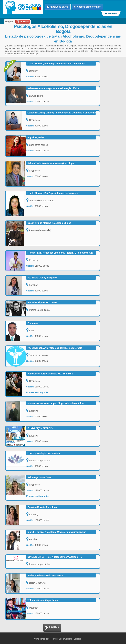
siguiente (52, 628)
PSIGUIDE (111, 14)
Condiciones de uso (43, 639)
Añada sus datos (57, 7)
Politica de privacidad (63, 639)
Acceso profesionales (87, 7)
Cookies (77, 639)
